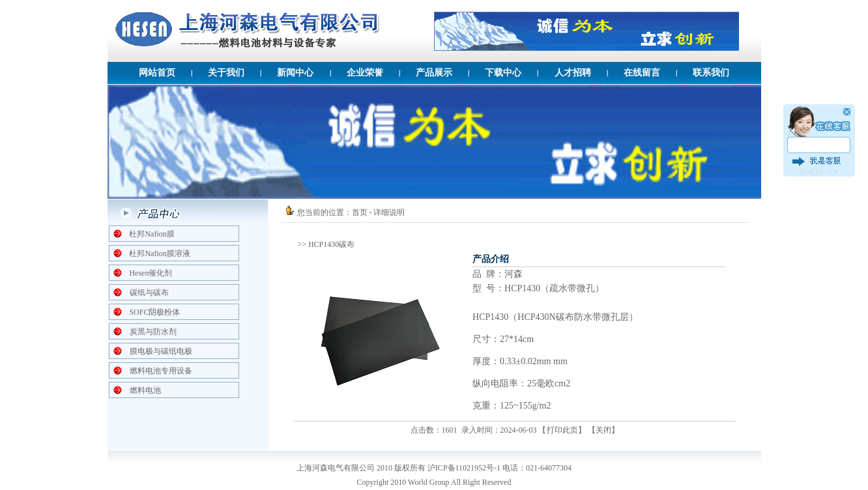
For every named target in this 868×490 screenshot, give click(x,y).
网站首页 (157, 73)
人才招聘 (573, 73)
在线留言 (642, 73)
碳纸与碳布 (149, 293)
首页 (360, 212)
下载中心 (503, 73)
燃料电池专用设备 (161, 371)
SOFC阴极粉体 (154, 312)
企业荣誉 (365, 73)
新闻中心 (295, 73)
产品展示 (434, 73)
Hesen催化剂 (151, 273)
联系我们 (711, 73)
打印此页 (562, 430)
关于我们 (226, 73)
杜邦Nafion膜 (152, 234)
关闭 (603, 430)
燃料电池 (145, 390)
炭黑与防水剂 (153, 332)
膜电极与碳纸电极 (161, 351)
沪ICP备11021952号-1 (464, 468)
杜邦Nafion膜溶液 (159, 253)
